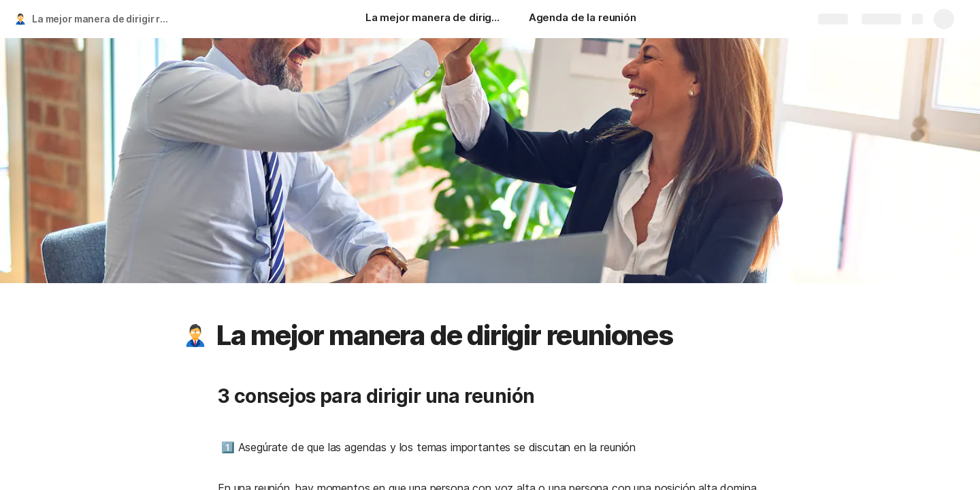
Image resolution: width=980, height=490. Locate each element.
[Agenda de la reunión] (583, 19)
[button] (195, 336)
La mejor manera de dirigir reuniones (104, 19)
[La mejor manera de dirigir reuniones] (434, 19)
